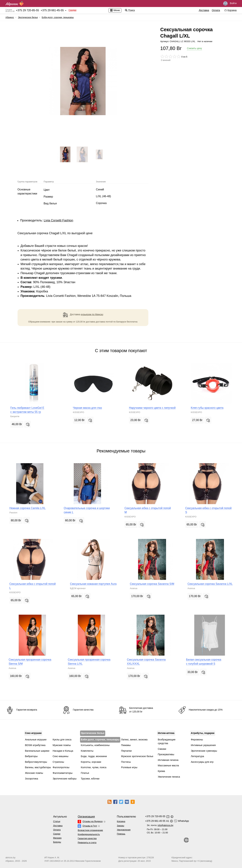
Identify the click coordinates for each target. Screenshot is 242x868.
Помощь (121, 834)
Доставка (204, 10)
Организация (86, 817)
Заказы (120, 826)
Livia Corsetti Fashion (58, 220)
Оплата (216, 10)
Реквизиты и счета (87, 842)
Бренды (57, 842)
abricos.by (10, 858)
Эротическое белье (28, 17)
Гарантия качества (87, 838)
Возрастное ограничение (90, 830)
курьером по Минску (92, 314)
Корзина (121, 821)
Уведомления (124, 830)
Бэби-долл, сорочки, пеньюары (58, 17)
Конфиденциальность (89, 834)
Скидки (72, 10)
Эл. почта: (160, 825)
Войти (230, 3)
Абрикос (10, 17)
